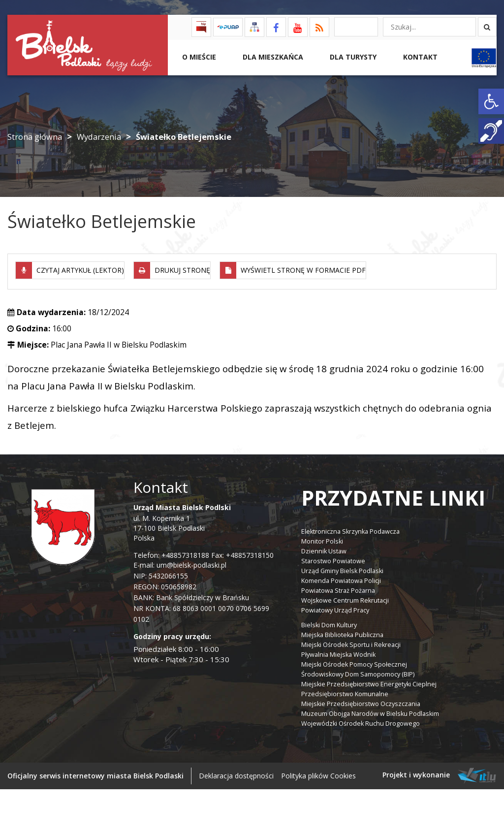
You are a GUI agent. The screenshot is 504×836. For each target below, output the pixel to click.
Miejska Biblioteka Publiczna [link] (342, 632)
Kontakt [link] (419, 57)
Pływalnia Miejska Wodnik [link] (338, 652)
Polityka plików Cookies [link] (318, 773)
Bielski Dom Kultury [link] (329, 622)
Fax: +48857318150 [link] (242, 552)
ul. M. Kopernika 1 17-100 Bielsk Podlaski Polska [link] (182, 520)
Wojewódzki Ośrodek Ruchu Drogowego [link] (361, 721)
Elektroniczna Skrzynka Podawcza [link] (350, 529)
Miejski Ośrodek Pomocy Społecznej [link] (354, 661)
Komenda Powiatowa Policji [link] (341, 578)
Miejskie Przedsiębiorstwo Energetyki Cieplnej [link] (369, 681)
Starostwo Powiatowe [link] (333, 558)
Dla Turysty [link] (352, 57)
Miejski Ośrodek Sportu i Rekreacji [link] (351, 642)
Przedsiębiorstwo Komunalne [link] (345, 691)
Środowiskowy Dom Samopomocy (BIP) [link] (358, 671)
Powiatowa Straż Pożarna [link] (338, 588)
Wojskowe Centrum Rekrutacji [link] (345, 597)
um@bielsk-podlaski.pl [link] (190, 562)
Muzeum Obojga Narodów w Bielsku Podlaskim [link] (370, 711)
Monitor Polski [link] (322, 538)
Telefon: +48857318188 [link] (171, 552)
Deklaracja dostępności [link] (236, 773)
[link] (491, 101)
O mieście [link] (198, 57)
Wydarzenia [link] (99, 137)
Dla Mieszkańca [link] (272, 57)
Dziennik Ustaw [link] (324, 548)
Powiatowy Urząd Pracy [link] (335, 607)
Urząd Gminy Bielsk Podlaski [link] (342, 568)
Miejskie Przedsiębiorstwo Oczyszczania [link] (361, 701)
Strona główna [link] (35, 137)
